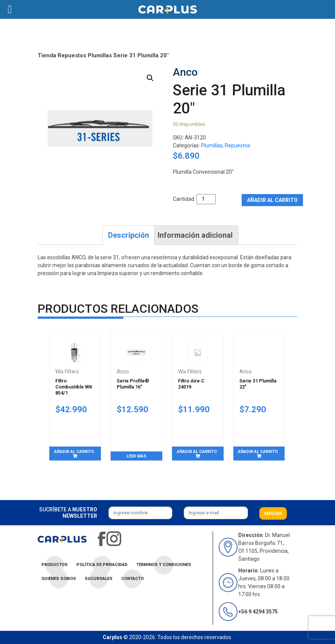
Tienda (47, 55)
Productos (55, 565)
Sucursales (99, 579)
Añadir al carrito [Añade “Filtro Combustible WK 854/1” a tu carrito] (74, 452)
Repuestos (72, 55)
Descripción (129, 235)
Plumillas (100, 55)
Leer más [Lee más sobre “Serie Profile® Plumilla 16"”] (136, 456)
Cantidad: (184, 199)
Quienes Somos (59, 579)
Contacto (132, 579)
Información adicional (195, 235)
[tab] (129, 235)
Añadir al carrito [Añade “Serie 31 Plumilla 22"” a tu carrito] (258, 452)
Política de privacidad (102, 565)
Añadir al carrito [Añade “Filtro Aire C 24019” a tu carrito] (197, 452)
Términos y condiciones (164, 565)
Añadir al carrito (272, 200)
